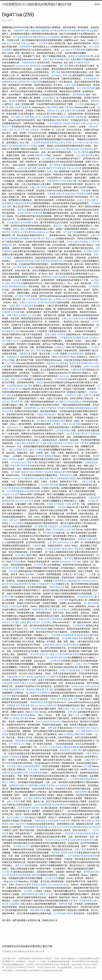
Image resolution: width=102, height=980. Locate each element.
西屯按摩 (78, 635)
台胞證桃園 (72, 581)
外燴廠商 (88, 194)
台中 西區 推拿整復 (85, 155)
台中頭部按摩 (74, 31)
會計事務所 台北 (34, 693)
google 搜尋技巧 (25, 213)
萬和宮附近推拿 (47, 149)
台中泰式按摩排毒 (58, 31)
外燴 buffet (15, 466)
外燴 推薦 (29, 261)
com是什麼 (87, 143)
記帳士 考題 (73, 549)
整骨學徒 (54, 143)
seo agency (67, 50)
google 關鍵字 (49, 98)
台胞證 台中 (71, 395)
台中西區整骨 (79, 728)
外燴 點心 (36, 622)
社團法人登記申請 (28, 302)
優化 (17, 622)
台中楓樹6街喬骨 (82, 63)
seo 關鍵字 (61, 402)
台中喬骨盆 (51, 408)
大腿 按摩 (93, 127)
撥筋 (22, 785)
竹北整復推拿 (79, 626)
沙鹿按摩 (93, 498)
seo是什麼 (22, 168)
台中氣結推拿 (27, 306)
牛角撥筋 (80, 117)
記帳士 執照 (87, 482)
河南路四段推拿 (29, 63)
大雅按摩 (51, 194)
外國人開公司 (81, 434)
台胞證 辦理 (89, 760)
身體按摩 (39, 155)
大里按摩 (36, 143)
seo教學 (6, 494)
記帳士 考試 (82, 664)
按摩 (83, 191)
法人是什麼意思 (81, 152)
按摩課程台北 (47, 277)
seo (15, 520)
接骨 (56, 277)
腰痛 (27, 574)
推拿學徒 (24, 718)
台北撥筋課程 (65, 526)
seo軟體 (42, 785)
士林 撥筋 (13, 571)
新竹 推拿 (16, 331)
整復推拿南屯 (66, 475)
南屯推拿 (35, 712)
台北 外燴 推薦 (14, 43)
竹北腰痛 (39, 450)
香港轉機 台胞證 (58, 117)
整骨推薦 (25, 466)
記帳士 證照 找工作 (11, 130)
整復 (32, 910)
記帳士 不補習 (65, 143)
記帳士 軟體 (30, 31)
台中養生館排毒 (27, 232)
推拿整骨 (13, 101)
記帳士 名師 (8, 520)
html (91, 395)
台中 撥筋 (11, 363)
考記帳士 (52, 414)
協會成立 (95, 833)
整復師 (76, 654)
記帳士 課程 (82, 395)
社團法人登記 (69, 709)
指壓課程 (45, 31)
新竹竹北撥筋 (13, 817)
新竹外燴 (34, 654)
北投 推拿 (7, 696)
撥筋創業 (54, 485)
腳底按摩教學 (28, 894)
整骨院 (40, 382)
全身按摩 (41, 168)
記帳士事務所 (52, 107)
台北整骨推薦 (85, 901)
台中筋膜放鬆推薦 (43, 805)
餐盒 (12, 411)
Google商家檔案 (23, 875)
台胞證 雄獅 (36, 82)
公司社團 (54, 584)
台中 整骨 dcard (48, 239)
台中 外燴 (81, 88)
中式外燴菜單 (33, 299)
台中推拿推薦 (61, 379)
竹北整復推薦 (79, 50)
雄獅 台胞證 (12, 315)
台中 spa (79, 715)
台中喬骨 (44, 43)
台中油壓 (15, 117)
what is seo (61, 149)
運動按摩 (40, 690)
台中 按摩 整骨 (27, 117)
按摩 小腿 (67, 75)
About (97, 4)
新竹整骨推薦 (23, 715)
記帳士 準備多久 (10, 459)
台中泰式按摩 (69, 123)
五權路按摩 (76, 370)
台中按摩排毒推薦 (15, 491)
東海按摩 (45, 143)
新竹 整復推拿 (56, 165)
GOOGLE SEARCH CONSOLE (40, 472)
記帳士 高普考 (13, 801)
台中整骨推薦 (90, 79)
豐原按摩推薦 (22, 741)
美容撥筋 (56, 853)
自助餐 (88, 821)
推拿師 (72, 56)
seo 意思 (70, 434)
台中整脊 (28, 891)
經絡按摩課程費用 (31, 766)
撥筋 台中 (20, 865)
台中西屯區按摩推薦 (47, 302)
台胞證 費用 (14, 306)
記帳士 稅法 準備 (13, 283)
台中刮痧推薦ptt (53, 37)
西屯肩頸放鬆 (49, 533)
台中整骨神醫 (77, 779)
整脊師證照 (35, 66)
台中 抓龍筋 (32, 146)
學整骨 (89, 731)
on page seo (91, 123)
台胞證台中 (60, 347)
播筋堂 (86, 635)
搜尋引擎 (85, 31)
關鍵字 (49, 168)
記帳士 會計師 (17, 379)
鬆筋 (38, 31)
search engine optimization (84, 686)
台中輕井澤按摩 (23, 296)
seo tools (20, 501)
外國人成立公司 (13, 341)
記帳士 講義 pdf (21, 229)
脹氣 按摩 (38, 213)
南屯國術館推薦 (83, 56)
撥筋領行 (36, 808)
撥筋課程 (44, 299)
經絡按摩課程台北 (54, 261)
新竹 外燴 (20, 706)
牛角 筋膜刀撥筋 (14, 766)
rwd (90, 47)
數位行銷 (64, 805)
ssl (45, 155)
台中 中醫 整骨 (82, 443)
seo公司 (26, 846)
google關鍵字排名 (20, 773)
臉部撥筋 (16, 488)
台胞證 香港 (48, 645)
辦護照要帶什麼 (40, 610)
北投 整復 (28, 386)
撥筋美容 (22, 210)
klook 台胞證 (73, 242)
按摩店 (82, 549)
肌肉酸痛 (94, 31)
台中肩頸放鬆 (60, 913)
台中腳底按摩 (66, 338)
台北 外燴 (77, 143)
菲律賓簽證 (89, 872)
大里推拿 (34, 130)
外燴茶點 (15, 232)
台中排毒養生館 (76, 856)
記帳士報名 (21, 443)
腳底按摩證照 (20, 146)
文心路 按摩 (39, 261)
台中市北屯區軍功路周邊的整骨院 (29, 37)
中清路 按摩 (70, 504)
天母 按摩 (73, 901)
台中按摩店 (18, 523)
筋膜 (46, 702)
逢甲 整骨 (64, 66)
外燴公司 (64, 670)
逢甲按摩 (32, 168)
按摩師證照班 (26, 47)
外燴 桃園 (56, 635)
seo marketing (84, 581)
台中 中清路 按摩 (43, 443)
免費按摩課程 (81, 792)
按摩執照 (40, 456)
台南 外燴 (7, 488)
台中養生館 (59, 504)
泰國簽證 (9, 203)
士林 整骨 (52, 542)
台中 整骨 (73, 318)
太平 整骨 (25, 130)
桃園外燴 (51, 363)
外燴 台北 (26, 43)
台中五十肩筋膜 (42, 117)
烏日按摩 (91, 88)
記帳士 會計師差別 (39, 187)
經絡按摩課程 (64, 357)
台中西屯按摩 (25, 808)
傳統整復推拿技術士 (18, 286)
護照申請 (46, 693)
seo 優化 (41, 408)
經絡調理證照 (20, 584)
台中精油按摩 (42, 584)
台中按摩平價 (69, 232)
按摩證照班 (52, 181)
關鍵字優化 (65, 59)
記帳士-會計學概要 (59, 699)
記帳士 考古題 (84, 200)
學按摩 (85, 338)
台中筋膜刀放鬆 (91, 251)
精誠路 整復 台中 (77, 670)
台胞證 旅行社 (16, 389)
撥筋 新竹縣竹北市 (75, 149)
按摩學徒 (38, 798)
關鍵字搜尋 (40, 910)
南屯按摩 (17, 280)
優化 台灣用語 (55, 299)
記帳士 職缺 (53, 171)
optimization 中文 (15, 427)
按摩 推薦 (52, 728)
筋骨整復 (27, 885)
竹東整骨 (15, 568)
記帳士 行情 (60, 645)
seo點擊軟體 (39, 677)
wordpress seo (23, 66)
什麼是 (64, 549)
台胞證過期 (12, 677)
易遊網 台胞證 (67, 853)
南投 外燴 (80, 123)
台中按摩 (17, 846)
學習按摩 (69, 833)
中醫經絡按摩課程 (22, 203)
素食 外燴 (66, 168)
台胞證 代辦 (42, 414)
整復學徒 (43, 827)
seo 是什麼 (76, 168)
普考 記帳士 (34, 769)
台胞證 (50, 504)
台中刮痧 (80, 104)
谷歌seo (51, 111)
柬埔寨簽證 (14, 785)
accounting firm (17, 478)
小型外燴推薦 (57, 530)
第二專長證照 (13, 402)
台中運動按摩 (41, 526)
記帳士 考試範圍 (73, 111)
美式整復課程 (79, 95)
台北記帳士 (21, 555)
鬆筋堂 (70, 913)
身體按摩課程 (30, 408)
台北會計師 (7, 872)
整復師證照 (44, 619)
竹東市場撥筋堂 (55, 123)
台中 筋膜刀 (69, 443)
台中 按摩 (67, 299)
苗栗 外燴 (49, 478)
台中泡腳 (15, 312)
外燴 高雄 (52, 610)
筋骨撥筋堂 (65, 750)
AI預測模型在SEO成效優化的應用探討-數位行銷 (37, 4)
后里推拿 (61, 334)
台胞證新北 (53, 526)
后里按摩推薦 (59, 581)
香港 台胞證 (28, 450)
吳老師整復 (57, 443)
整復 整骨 (30, 706)
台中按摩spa (63, 610)
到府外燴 (49, 658)
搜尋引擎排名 (29, 267)
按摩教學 (31, 443)
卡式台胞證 (44, 485)
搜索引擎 (60, 194)
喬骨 (81, 638)
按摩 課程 (70, 117)
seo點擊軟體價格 (75, 354)
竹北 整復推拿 (13, 223)
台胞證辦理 (18, 31)
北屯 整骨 (69, 107)
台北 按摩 (32, 315)
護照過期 (20, 261)
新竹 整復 (56, 72)
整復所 (73, 478)
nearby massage (53, 840)
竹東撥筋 (23, 315)
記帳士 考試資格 (92, 366)
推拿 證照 (73, 699)
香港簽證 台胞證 (39, 885)
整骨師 (73, 363)
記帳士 (65, 318)
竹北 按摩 (60, 111)
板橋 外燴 (70, 194)
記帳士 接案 (70, 85)
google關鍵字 (27, 223)
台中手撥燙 (63, 600)
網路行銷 (87, 363)
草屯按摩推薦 (56, 619)
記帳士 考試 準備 (51, 59)
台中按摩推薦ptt (12, 239)
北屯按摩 (16, 562)
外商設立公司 (8, 622)
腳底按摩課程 (90, 856)
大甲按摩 (57, 168)
